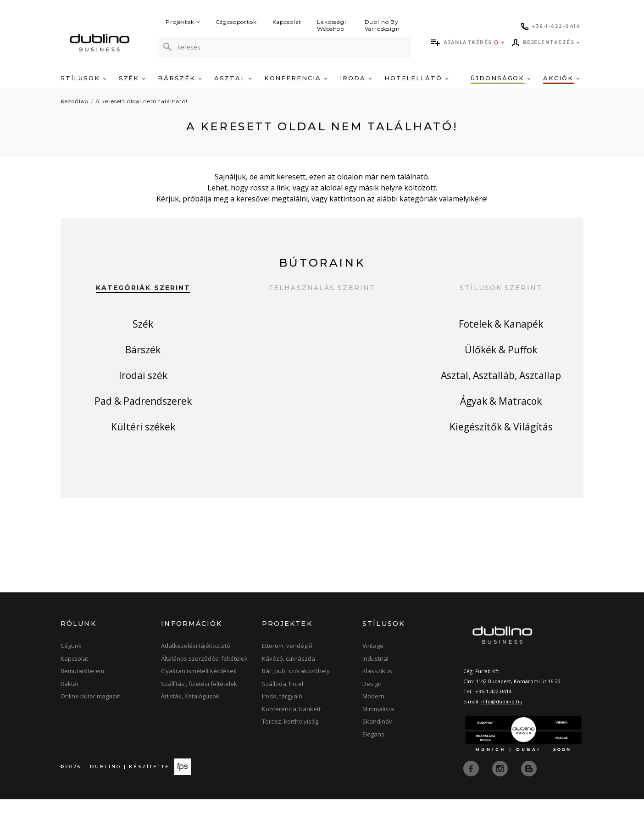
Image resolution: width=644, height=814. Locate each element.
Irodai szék (143, 387)
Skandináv (377, 736)
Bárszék (180, 78)
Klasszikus (377, 686)
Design (372, 698)
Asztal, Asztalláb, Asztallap (501, 387)
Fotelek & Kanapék (501, 326)
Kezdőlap (75, 101)
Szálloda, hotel (283, 698)
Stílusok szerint (501, 288)
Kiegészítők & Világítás (501, 447)
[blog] (529, 782)
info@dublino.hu (502, 716)
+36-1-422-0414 (493, 706)
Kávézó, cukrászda (289, 673)
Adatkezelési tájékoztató (196, 660)
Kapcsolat (287, 22)
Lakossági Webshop (332, 25)
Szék (132, 78)
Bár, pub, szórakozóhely (296, 686)
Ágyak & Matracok (501, 417)
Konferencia (296, 78)
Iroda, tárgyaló (282, 711)
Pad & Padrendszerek (143, 417)
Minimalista (378, 724)
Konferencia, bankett (291, 724)
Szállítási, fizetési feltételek (199, 698)
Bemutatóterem (82, 686)
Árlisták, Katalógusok (190, 711)
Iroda (356, 78)
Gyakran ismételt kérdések (199, 686)
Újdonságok (501, 78)
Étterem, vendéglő (287, 660)
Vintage (373, 660)
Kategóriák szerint (143, 288)
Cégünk (71, 660)
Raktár (70, 698)
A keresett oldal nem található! (142, 101)
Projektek (183, 22)
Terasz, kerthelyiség (290, 736)
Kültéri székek (143, 447)
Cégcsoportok (236, 22)
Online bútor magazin (91, 711)
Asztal (233, 78)
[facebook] (472, 782)
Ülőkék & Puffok (501, 356)
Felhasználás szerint (322, 288)
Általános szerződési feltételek (204, 673)
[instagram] (501, 782)
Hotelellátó (416, 78)
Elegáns (373, 749)
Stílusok (83, 78)
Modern (373, 711)
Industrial (375, 673)
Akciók (561, 78)
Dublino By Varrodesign (382, 25)
